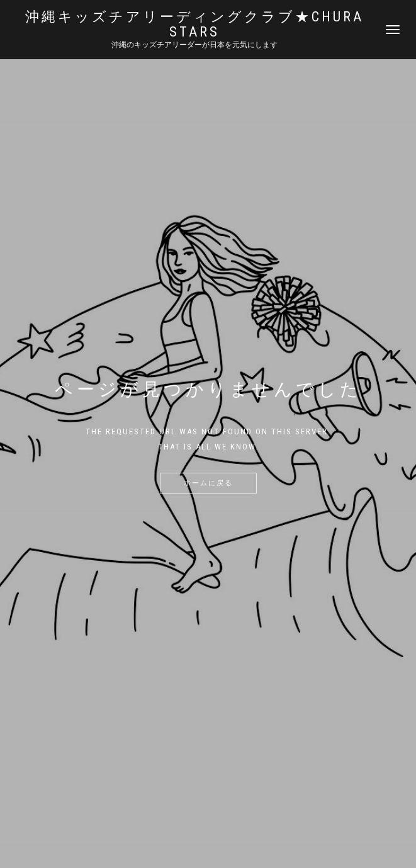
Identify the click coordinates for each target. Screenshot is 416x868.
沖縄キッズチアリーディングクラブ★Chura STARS (194, 25)
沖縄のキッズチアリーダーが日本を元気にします (194, 45)
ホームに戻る (208, 483)
